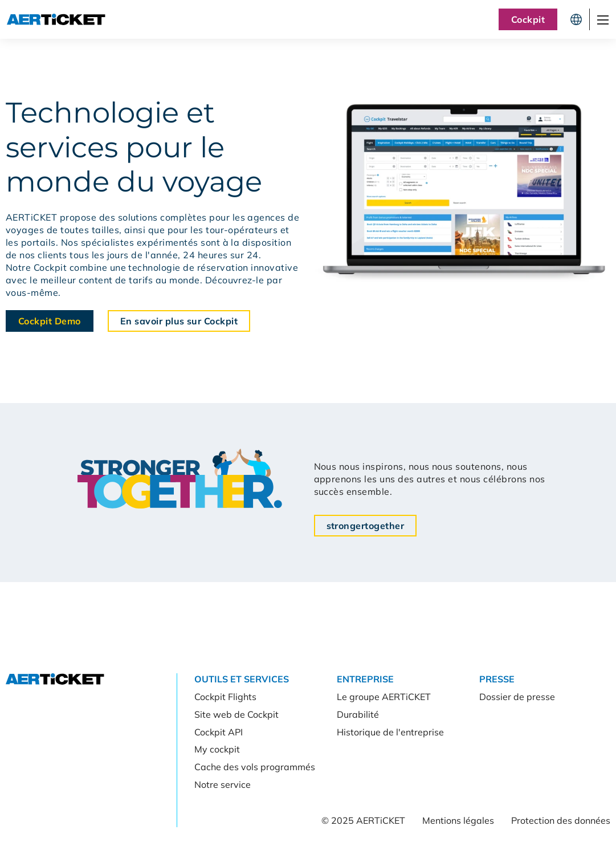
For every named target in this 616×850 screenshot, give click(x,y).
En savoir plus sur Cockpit (179, 321)
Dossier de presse (517, 697)
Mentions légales (458, 820)
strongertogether (366, 526)
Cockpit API (219, 732)
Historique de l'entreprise (390, 732)
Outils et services (242, 679)
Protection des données (561, 820)
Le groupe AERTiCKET (384, 697)
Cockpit (528, 19)
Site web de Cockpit (236, 714)
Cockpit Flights (225, 697)
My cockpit (217, 749)
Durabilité (358, 714)
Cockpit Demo (50, 321)
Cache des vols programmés (255, 767)
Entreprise (365, 679)
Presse (497, 679)
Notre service (223, 784)
